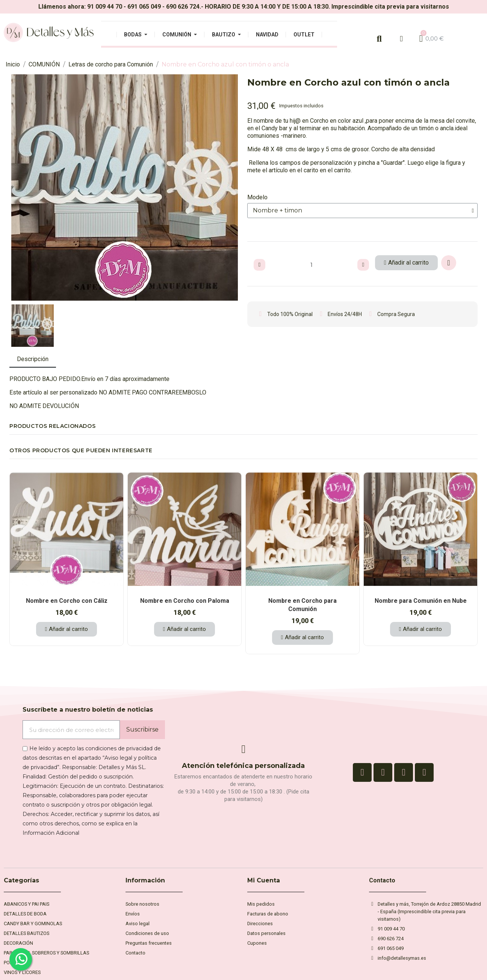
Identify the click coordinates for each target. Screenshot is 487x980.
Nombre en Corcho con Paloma (185, 601)
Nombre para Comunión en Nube (421, 601)
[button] (16, 188)
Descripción (33, 359)
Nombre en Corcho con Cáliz (67, 601)
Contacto (382, 880)
